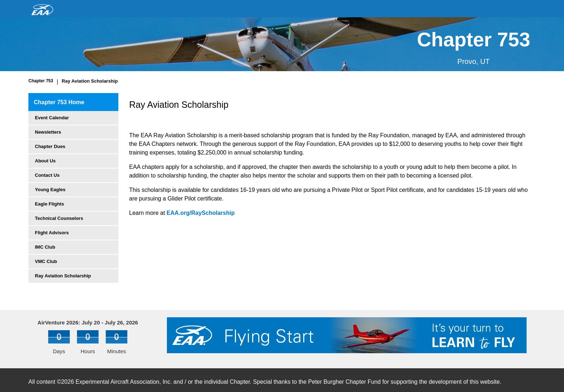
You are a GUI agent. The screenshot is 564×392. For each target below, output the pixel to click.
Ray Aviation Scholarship (90, 81)
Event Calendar (52, 118)
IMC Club (45, 247)
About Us (45, 161)
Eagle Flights (49, 204)
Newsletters (48, 132)
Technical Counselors (59, 218)
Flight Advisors (52, 233)
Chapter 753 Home (59, 102)
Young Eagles (50, 190)
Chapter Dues (50, 146)
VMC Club (46, 261)
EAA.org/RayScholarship (201, 213)
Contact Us (47, 175)
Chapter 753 (41, 81)
